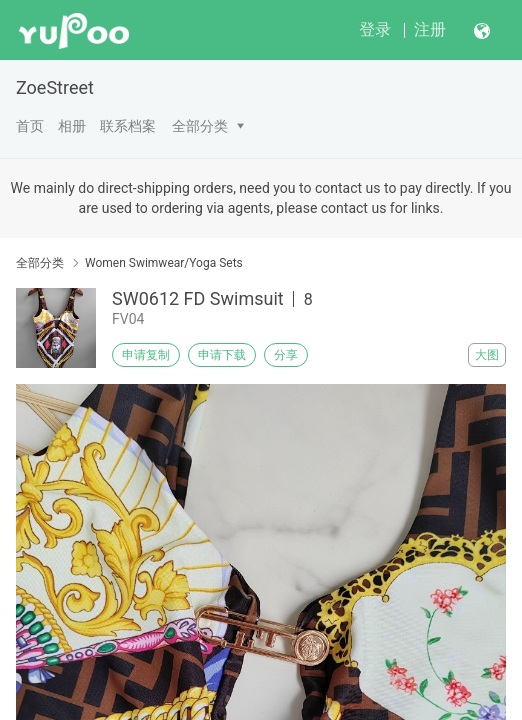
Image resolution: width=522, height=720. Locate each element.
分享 (286, 355)
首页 (30, 126)
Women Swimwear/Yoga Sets (164, 263)
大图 (487, 355)
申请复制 (146, 355)
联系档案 (128, 126)
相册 (72, 126)
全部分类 (200, 126)
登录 (375, 29)
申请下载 (222, 355)
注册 (430, 29)
